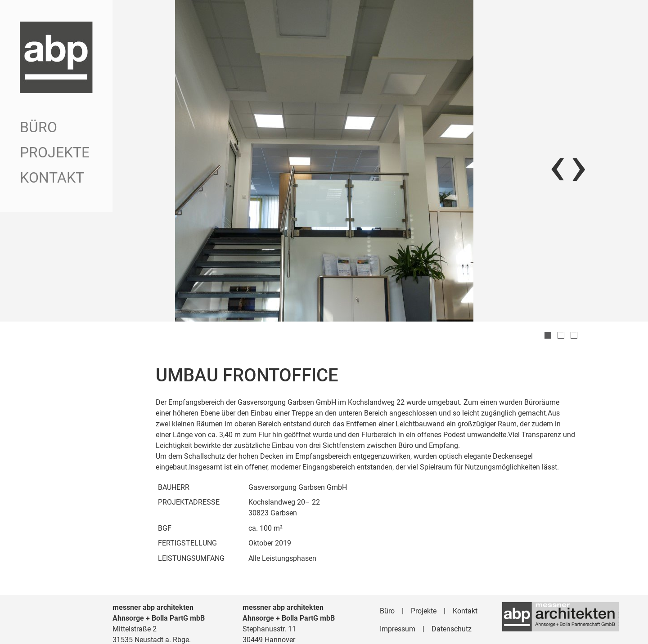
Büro (38, 127)
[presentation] (557, 154)
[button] (548, 312)
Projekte (55, 152)
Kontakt (52, 178)
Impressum (398, 606)
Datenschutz (452, 606)
